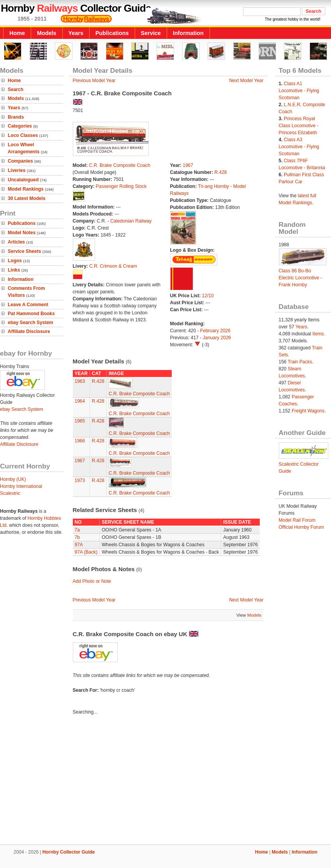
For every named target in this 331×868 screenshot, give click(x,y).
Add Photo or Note (92, 581)
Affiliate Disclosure (29, 331)
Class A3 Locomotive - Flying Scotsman (299, 147)
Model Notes (22, 233)
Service (151, 33)
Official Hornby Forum (301, 527)
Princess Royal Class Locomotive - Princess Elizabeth (299, 126)
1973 (80, 480)
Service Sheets (24, 251)
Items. (319, 334)
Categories (20, 126)
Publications (112, 33)
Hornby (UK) (13, 479)
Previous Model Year (94, 81)
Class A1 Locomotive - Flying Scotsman (299, 91)
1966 (80, 441)
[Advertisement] (166, 781)
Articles (16, 242)
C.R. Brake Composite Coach (120, 165)
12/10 (208, 296)
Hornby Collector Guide (69, 852)
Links (14, 270)
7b (77, 537)
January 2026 (217, 338)
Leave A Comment (28, 305)
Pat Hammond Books (31, 314)
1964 (80, 401)
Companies (20, 161)
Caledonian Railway (131, 221)
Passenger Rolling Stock (121, 186)
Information (188, 33)
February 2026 (215, 331)
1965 (80, 421)
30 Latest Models (27, 198)
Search (16, 89)
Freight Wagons (308, 411)
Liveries (17, 170)
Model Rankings (26, 189)
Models (47, 33)
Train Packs (300, 362)
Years (76, 33)
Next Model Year (246, 81)
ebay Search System (31, 323)
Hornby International (21, 486)
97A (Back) (86, 552)
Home (17, 33)
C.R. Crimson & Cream (113, 266)
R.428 (221, 172)
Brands (16, 117)
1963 (80, 381)
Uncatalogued (23, 180)
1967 (188, 165)
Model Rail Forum (297, 520)
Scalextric (10, 493)
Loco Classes (23, 135)
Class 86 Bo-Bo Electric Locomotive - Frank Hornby (300, 278)
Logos (15, 261)
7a (77, 530)
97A (79, 545)
